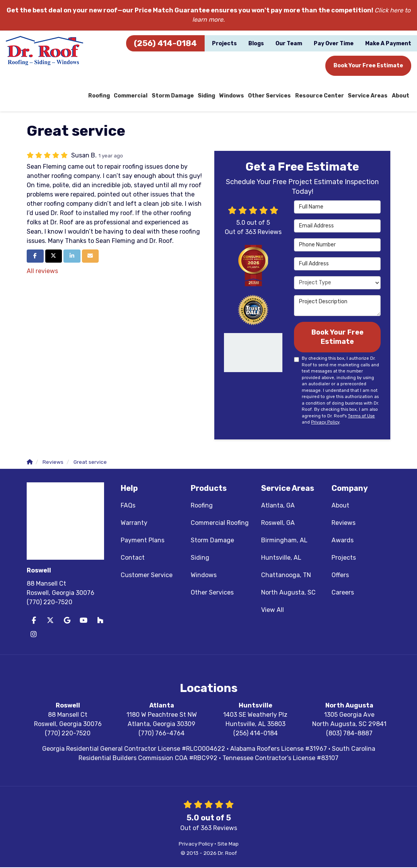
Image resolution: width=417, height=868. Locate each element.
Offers (340, 576)
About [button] (401, 96)
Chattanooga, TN (286, 576)
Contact (133, 558)
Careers (343, 593)
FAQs (128, 506)
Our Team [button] (289, 44)
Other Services (212, 593)
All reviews (42, 271)
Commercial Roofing (220, 524)
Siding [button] (209, 96)
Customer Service (147, 576)
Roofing (202, 506)
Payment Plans (143, 541)
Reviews (344, 524)
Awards (343, 541)
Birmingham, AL (284, 541)
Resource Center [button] (320, 96)
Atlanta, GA (278, 506)
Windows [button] (234, 96)
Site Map (228, 844)
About (340, 506)
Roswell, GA (278, 524)
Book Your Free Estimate (368, 66)
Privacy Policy (325, 423)
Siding (200, 558)
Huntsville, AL (281, 558)
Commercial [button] (134, 96)
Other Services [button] (271, 96)
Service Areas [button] (368, 96)
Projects (344, 558)
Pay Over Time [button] (334, 44)
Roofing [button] (102, 96)
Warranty (134, 524)
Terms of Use (361, 417)
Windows (204, 576)
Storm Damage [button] (175, 96)
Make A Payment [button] (388, 44)
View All (273, 611)
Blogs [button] (256, 44)
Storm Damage (212, 541)
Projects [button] (224, 44)
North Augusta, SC (288, 593)
